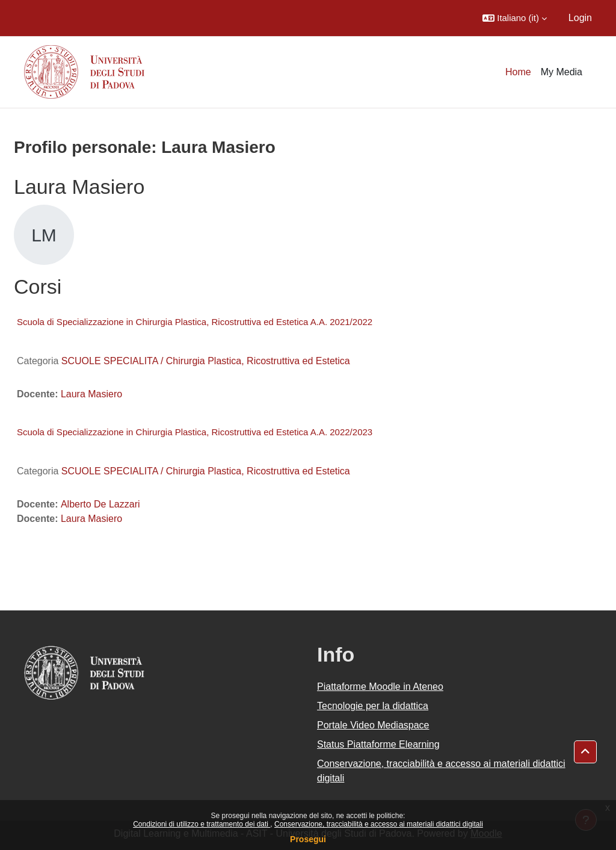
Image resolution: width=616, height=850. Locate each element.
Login (580, 18)
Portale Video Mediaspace (373, 725)
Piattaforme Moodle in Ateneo (380, 687)
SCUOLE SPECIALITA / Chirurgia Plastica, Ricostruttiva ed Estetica (206, 361)
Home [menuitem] (518, 72)
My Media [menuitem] (562, 72)
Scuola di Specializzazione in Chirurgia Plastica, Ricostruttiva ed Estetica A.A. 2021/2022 (195, 322)
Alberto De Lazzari (100, 504)
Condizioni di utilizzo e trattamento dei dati (202, 824)
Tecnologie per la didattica (373, 706)
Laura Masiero (91, 394)
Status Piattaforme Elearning (378, 744)
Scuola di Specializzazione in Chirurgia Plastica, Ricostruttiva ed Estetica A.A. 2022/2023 (195, 432)
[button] (515, 18)
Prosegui (308, 839)
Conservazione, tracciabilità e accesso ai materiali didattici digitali (379, 824)
